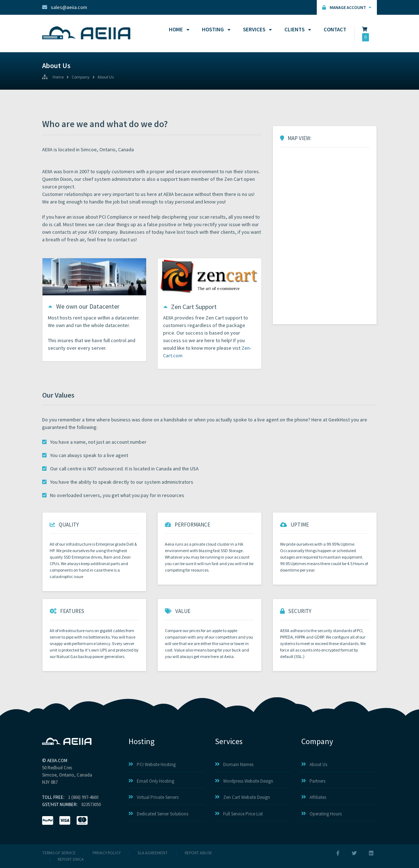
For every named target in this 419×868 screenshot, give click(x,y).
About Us (106, 77)
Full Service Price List (239, 814)
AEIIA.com (57, 760)
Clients (297, 29)
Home (178, 29)
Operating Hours (321, 814)
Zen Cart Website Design (242, 797)
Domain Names (234, 764)
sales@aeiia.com (65, 7)
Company (81, 77)
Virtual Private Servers (154, 797)
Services (256, 29)
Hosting (215, 29)
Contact (335, 29)
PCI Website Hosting (152, 764)
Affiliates (314, 797)
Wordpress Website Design (244, 781)
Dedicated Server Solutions (158, 814)
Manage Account (347, 7)
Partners (313, 781)
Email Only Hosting (151, 781)
